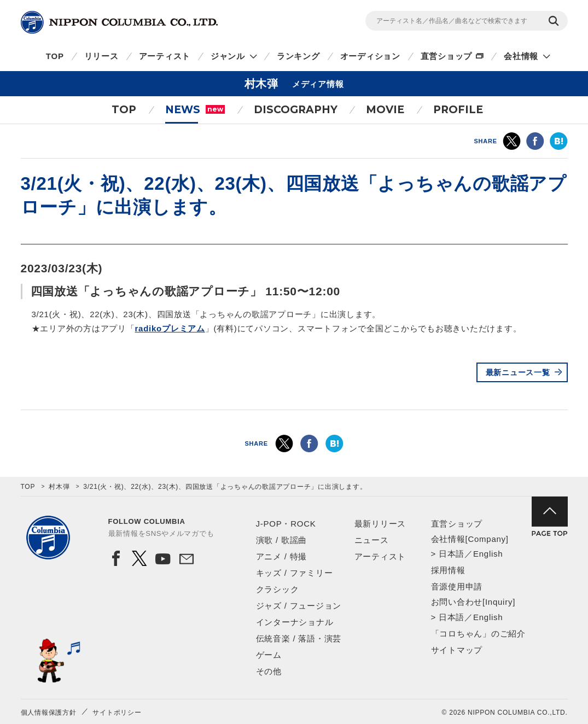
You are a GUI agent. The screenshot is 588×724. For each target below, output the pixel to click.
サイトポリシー (117, 713)
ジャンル (228, 56)
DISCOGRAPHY (296, 110)
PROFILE (458, 110)
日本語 (452, 554)
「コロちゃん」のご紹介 (478, 633)
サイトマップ (457, 650)
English (488, 554)
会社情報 (521, 56)
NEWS (195, 110)
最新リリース (380, 524)
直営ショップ (447, 56)
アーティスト (165, 56)
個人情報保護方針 (49, 713)
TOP (55, 56)
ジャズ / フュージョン (299, 606)
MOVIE (385, 110)
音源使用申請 (457, 586)
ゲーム (269, 655)
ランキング (298, 56)
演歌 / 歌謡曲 (282, 540)
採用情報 (448, 570)
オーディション (370, 56)
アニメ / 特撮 (282, 556)
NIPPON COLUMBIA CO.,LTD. (119, 22)
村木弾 (59, 487)
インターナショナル (295, 622)
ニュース (372, 540)
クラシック (278, 589)
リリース (101, 56)
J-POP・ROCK (286, 524)
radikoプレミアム (170, 328)
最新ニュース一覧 (518, 372)
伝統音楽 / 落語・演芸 (299, 638)
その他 (269, 671)
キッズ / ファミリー (295, 573)
